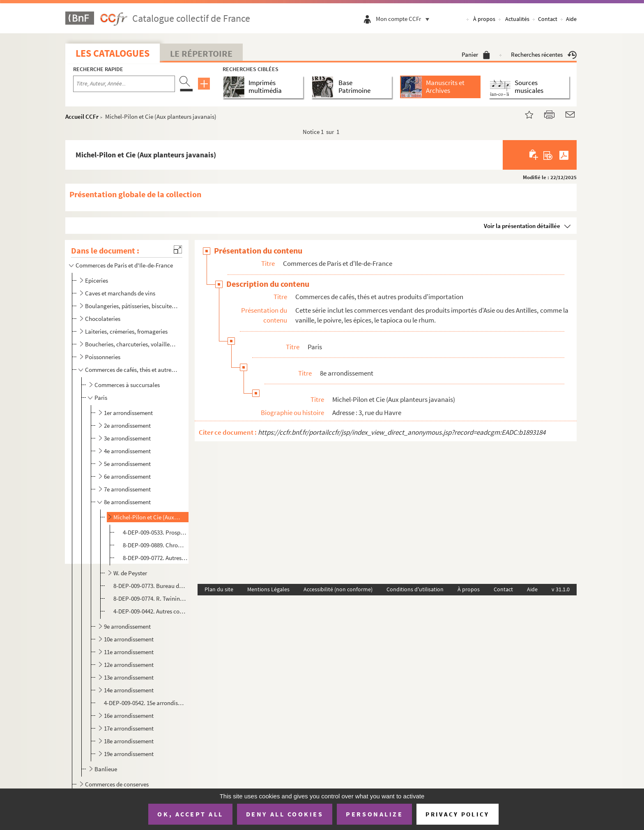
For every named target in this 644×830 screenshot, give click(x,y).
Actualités (517, 19)
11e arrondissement (129, 652)
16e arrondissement (129, 716)
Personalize (374, 814)
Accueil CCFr (82, 116)
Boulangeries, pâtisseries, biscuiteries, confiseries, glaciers (131, 306)
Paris (101, 398)
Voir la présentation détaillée (522, 226)
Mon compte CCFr (405, 19)
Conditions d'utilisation (415, 589)
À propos (484, 19)
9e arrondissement (127, 626)
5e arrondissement (127, 464)
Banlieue (106, 769)
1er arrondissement (128, 413)
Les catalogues (113, 53)
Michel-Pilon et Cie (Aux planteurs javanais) (147, 517)
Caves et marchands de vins (120, 293)
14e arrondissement (129, 690)
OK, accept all (190, 814)
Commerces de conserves (117, 784)
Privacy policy (457, 814)
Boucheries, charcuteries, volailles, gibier (131, 344)
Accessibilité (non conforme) (338, 589)
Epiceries (97, 280)
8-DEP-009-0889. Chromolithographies (155, 545)
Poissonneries (103, 357)
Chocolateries (103, 319)
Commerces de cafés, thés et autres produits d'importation (131, 370)
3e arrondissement (127, 438)
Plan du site (219, 589)
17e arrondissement (129, 728)
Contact (548, 19)
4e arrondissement (127, 451)
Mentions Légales (268, 589)
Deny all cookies (285, 814)
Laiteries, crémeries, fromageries (126, 331)
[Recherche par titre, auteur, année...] (124, 84)
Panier (476, 54)
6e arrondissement (127, 476)
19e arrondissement (129, 754)
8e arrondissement (127, 502)
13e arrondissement (129, 677)
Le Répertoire (201, 53)
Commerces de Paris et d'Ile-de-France (124, 265)
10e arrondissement (129, 639)
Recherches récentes (544, 54)
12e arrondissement (129, 665)
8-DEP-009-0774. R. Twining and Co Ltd (150, 598)
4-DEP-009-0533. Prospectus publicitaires (155, 532)
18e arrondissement (129, 741)
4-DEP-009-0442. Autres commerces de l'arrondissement (150, 611)
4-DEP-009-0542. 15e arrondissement (145, 703)
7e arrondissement (127, 489)
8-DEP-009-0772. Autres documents (155, 558)
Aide (571, 19)
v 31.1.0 (561, 589)
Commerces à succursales (127, 385)
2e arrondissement (127, 425)
